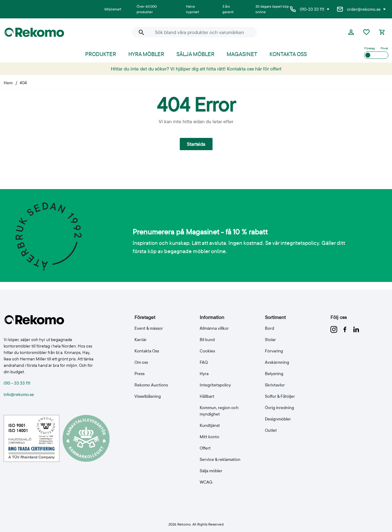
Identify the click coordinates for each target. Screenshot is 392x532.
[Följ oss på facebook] (345, 329)
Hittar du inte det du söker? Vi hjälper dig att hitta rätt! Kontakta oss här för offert (196, 69)
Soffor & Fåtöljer (280, 396)
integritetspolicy (300, 243)
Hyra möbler (146, 54)
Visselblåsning (148, 396)
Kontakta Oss (147, 351)
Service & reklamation (220, 459)
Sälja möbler (195, 54)
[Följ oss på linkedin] (356, 329)
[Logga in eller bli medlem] (351, 32)
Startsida (196, 144)
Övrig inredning (279, 408)
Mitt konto (209, 437)
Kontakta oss (288, 54)
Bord (269, 328)
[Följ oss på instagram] (334, 329)
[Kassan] (382, 32)
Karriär (141, 340)
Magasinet (242, 54)
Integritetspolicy (215, 385)
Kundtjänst (210, 425)
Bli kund (207, 340)
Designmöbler (278, 419)
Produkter (101, 54)
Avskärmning (277, 362)
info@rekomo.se (19, 394)
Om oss (141, 362)
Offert (205, 448)
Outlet (271, 430)
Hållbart (207, 396)
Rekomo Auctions (151, 385)
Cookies (207, 351)
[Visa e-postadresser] (384, 9)
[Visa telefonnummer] (328, 9)
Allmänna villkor (214, 328)
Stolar (270, 340)
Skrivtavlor (275, 385)
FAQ (204, 362)
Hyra (204, 374)
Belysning (274, 374)
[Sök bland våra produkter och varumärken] (202, 32)
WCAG (206, 482)
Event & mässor (149, 328)
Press (139, 374)
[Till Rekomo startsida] (65, 32)
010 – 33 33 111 (17, 383)
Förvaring (274, 351)
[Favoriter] (366, 32)
